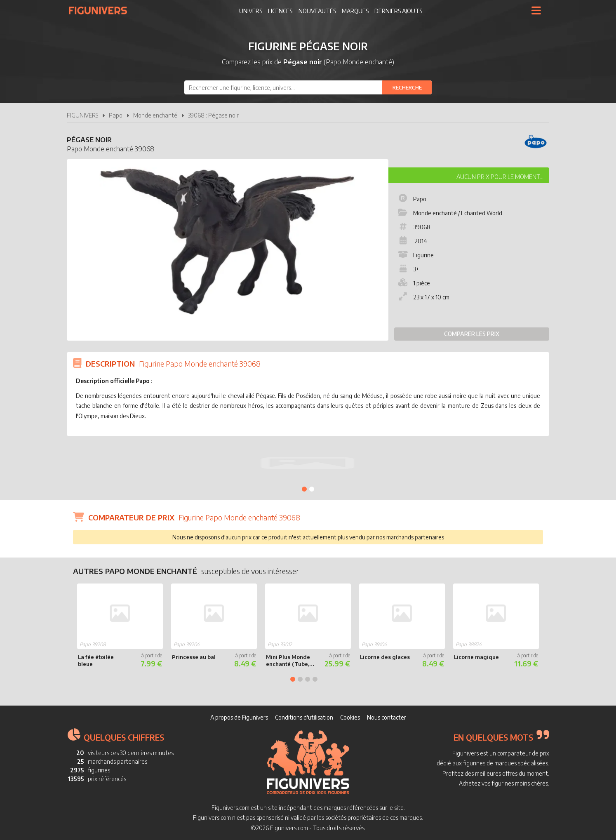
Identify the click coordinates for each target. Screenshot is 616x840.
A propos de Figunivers (239, 717)
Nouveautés (317, 11)
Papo (116, 115)
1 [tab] (304, 489)
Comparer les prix (472, 334)
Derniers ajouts (398, 11)
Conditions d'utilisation (304, 717)
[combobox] (308, 87)
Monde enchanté (155, 115)
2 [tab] (312, 489)
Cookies (350, 717)
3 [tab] (308, 679)
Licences (280, 11)
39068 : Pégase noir (213, 115)
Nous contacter (387, 717)
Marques (355, 11)
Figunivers (101, 10)
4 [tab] (315, 679)
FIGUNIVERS (82, 115)
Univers (251, 11)
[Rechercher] (407, 87)
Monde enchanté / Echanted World (449, 213)
